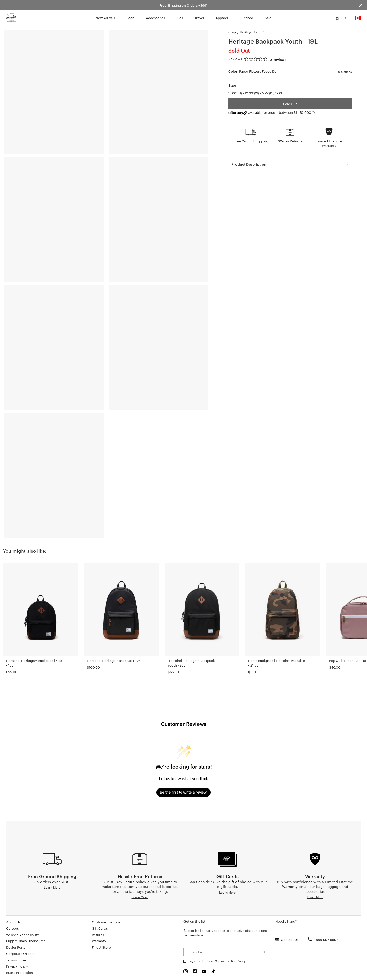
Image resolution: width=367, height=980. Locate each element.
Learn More (52, 887)
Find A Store (101, 947)
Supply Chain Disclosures (26, 941)
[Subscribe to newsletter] (226, 952)
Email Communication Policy (226, 961)
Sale (268, 18)
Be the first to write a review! (184, 792)
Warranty (99, 941)
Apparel (222, 18)
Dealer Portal (16, 947)
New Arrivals (105, 18)
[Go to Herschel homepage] (11, 18)
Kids (180, 18)
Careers (12, 928)
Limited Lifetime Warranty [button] (329, 143)
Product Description (249, 164)
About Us (13, 922)
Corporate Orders (20, 953)
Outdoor (246, 18)
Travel (199, 18)
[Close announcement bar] (361, 5)
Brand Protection (19, 972)
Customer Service (106, 922)
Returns (98, 935)
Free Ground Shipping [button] (251, 141)
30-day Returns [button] (290, 141)
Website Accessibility (23, 935)
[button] (328, 18)
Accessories (155, 18)
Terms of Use (16, 960)
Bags (130, 18)
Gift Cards (100, 928)
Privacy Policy (17, 966)
